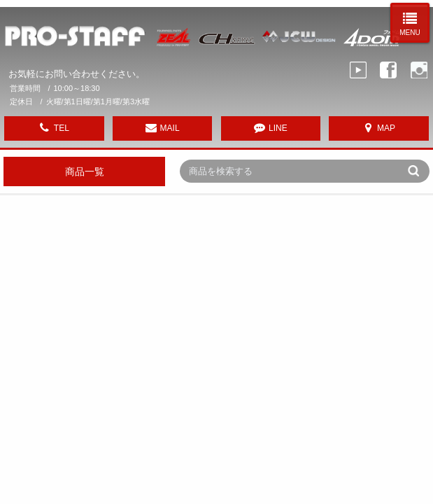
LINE (278, 128)
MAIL (170, 128)
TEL (62, 128)
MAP (386, 128)
